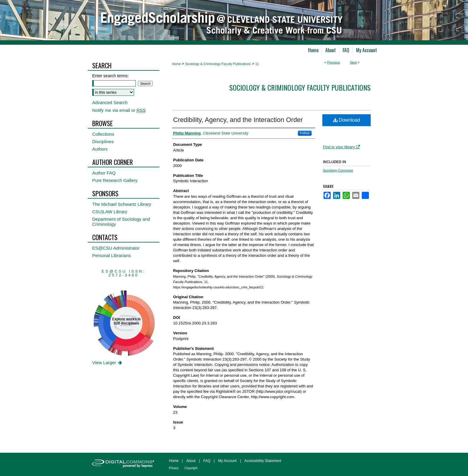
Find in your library (341, 147)
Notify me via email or (119, 110)
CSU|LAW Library (110, 212)
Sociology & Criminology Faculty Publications (218, 64)
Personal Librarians (111, 255)
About (191, 461)
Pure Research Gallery (115, 180)
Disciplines (103, 142)
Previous (334, 62)
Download (347, 120)
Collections (103, 134)
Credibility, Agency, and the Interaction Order (238, 120)
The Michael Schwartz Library (122, 204)
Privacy (174, 468)
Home (176, 64)
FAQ (207, 461)
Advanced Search (110, 102)
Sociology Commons (338, 170)
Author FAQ (104, 173)
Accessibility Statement (263, 461)
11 (257, 64)
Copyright (191, 468)
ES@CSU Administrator (116, 248)
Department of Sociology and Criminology (121, 222)
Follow (305, 133)
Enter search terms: (110, 76)
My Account (227, 461)
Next (354, 62)
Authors (100, 149)
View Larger (108, 363)
